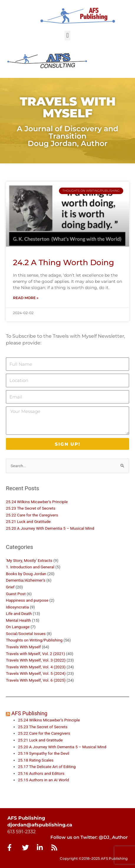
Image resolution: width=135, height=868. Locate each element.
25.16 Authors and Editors (41, 773)
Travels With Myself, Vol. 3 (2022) (36, 660)
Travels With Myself (23, 647)
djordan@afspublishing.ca (40, 825)
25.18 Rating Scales (36, 760)
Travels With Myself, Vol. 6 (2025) (36, 680)
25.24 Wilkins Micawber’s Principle (37, 502)
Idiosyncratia (17, 607)
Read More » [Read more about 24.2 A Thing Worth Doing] (26, 298)
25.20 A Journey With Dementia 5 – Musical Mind (50, 528)
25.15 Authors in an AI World (43, 780)
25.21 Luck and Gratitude (28, 521)
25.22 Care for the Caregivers (32, 515)
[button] (67, 36)
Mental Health (18, 620)
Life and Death (19, 613)
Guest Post (16, 594)
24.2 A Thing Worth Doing (64, 262)
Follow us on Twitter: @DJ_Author (89, 837)
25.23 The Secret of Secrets (31, 508)
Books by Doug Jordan (26, 574)
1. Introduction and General (30, 567)
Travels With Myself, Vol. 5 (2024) (36, 673)
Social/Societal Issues (26, 634)
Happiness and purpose (27, 600)
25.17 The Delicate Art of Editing (47, 767)
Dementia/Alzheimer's (26, 580)
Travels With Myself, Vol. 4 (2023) (36, 667)
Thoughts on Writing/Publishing (34, 640)
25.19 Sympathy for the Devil (44, 753)
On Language (18, 627)
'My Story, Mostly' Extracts (29, 560)
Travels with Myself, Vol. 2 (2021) (36, 654)
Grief (10, 587)
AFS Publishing (29, 713)
